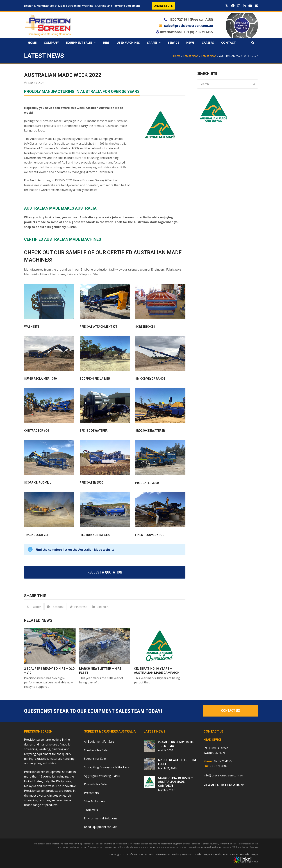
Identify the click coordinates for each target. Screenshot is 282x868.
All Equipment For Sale (99, 742)
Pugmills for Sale (95, 784)
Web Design (251, 854)
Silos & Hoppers (95, 801)
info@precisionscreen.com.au (223, 775)
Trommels (91, 810)
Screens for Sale (95, 759)
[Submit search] (254, 84)
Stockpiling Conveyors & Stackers (106, 767)
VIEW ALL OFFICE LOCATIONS (224, 785)
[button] (253, 43)
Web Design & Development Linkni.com (219, 854)
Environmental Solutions (101, 818)
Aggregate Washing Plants (102, 776)
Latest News (191, 56)
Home (177, 56)
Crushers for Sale (96, 750)
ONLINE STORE (163, 6)
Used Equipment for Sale (101, 827)
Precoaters (91, 793)
